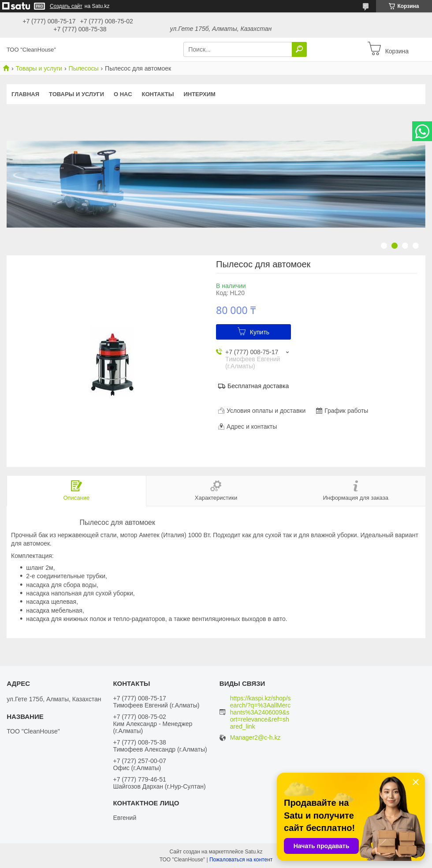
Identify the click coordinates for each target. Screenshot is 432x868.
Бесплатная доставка (258, 386)
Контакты (158, 94)
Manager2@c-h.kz (255, 738)
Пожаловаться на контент (241, 860)
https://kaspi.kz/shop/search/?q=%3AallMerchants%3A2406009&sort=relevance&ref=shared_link (261, 712)
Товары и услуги (39, 68)
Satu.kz (253, 852)
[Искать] (299, 49)
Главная (25, 94)
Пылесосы (84, 68)
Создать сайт (66, 6)
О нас (123, 94)
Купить (260, 332)
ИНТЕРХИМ (199, 94)
